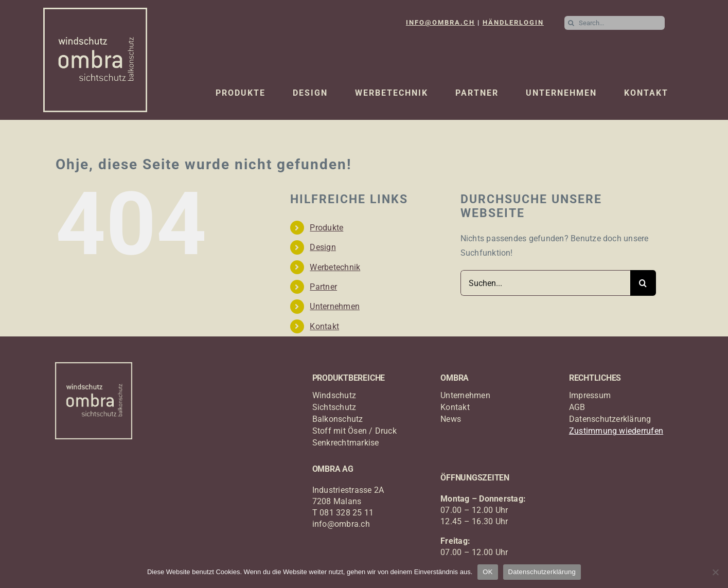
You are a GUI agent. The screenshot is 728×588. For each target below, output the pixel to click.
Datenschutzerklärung (610, 419)
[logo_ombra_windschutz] (95, 12)
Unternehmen (335, 306)
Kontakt (324, 326)
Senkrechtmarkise (346, 443)
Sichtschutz (334, 407)
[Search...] (615, 23)
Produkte (326, 228)
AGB (577, 407)
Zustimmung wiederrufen (616, 431)
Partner (323, 287)
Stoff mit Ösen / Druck (354, 431)
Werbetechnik (335, 267)
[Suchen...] (545, 283)
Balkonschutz (338, 419)
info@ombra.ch (341, 524)
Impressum (590, 395)
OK (487, 572)
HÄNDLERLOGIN (513, 22)
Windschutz (334, 395)
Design (323, 247)
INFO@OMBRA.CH (440, 22)
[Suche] (571, 23)
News (451, 419)
